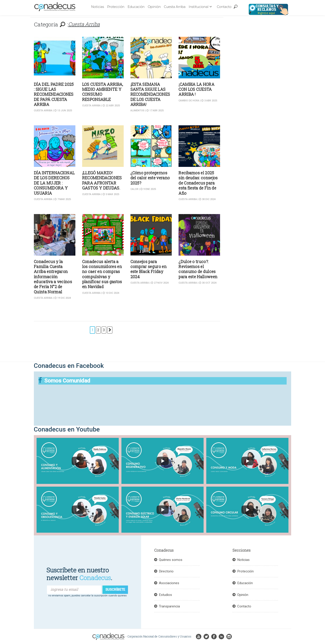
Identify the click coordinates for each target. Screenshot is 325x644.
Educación (136, 7)
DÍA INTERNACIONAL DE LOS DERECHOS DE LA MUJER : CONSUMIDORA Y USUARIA (54, 183)
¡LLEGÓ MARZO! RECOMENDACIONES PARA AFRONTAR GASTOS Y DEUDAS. (102, 180)
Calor (134, 189)
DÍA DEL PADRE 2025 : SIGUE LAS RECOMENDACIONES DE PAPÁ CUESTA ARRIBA (54, 94)
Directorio (166, 571)
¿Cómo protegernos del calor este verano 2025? (150, 178)
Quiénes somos (171, 560)
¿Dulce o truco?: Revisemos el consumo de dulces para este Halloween (198, 269)
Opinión (154, 7)
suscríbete (115, 590)
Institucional (199, 7)
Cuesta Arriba (175, 7)
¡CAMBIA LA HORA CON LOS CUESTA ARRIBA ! (196, 89)
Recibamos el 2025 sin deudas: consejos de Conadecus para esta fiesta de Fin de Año (198, 183)
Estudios (165, 595)
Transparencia (169, 606)
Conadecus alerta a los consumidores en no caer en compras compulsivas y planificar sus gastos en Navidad (102, 274)
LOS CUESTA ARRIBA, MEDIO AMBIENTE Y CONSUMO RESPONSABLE (103, 92)
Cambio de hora (189, 101)
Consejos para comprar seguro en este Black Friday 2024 (149, 269)
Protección (116, 7)
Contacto (224, 7)
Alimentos (137, 111)
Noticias (98, 7)
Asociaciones (169, 583)
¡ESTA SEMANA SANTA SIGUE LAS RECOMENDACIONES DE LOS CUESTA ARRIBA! (150, 94)
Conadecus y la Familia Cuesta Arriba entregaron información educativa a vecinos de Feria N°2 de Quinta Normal (53, 277)
